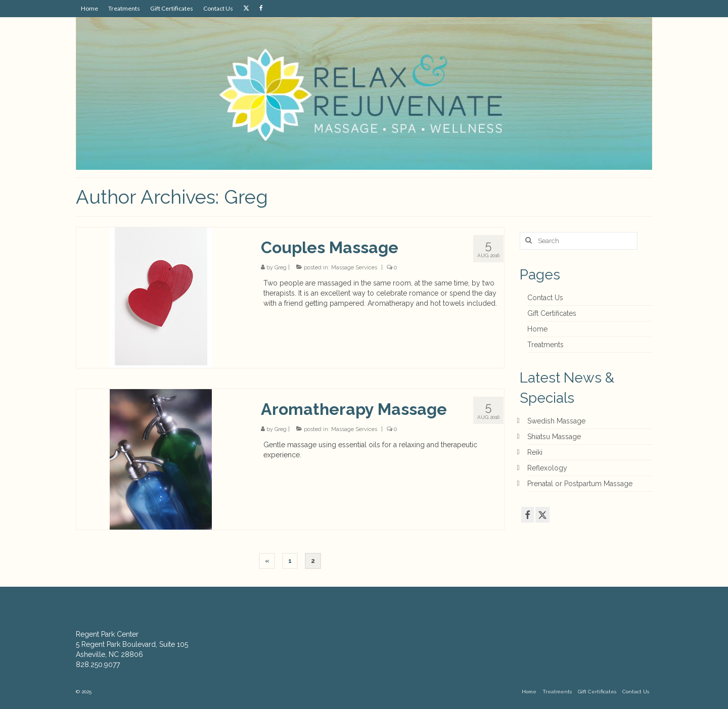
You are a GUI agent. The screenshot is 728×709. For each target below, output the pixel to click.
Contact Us (545, 298)
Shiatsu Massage (554, 437)
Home (537, 329)
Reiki (535, 452)
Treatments (545, 345)
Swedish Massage (556, 421)
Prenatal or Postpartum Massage (580, 484)
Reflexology (547, 468)
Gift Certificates (552, 313)
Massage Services (354, 268)
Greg (281, 268)
